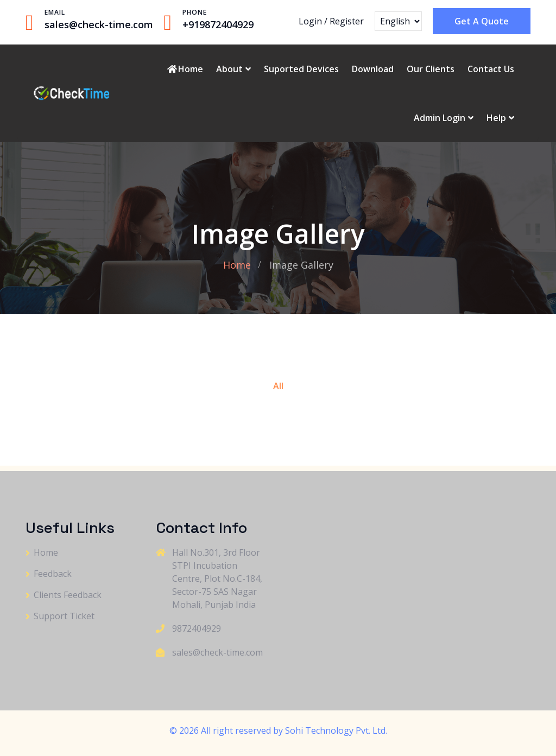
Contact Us (491, 69)
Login (310, 21)
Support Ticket (64, 616)
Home (185, 69)
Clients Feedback (68, 595)
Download (373, 69)
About (229, 69)
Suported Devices (301, 69)
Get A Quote (482, 21)
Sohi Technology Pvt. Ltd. (336, 730)
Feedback (53, 574)
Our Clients (431, 69)
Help (496, 118)
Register (347, 21)
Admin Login (440, 118)
